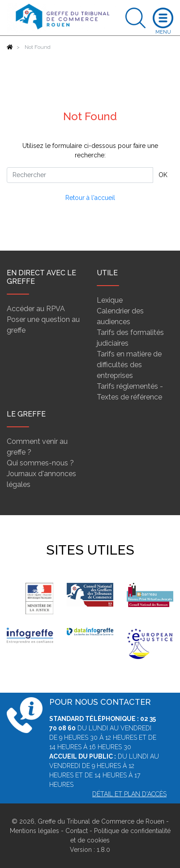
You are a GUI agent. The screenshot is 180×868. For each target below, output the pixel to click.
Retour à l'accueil (90, 198)
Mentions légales (34, 831)
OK (163, 175)
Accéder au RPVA (36, 309)
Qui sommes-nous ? (40, 463)
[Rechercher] (80, 175)
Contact (77, 831)
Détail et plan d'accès (129, 794)
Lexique (110, 300)
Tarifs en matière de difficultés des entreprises (129, 365)
